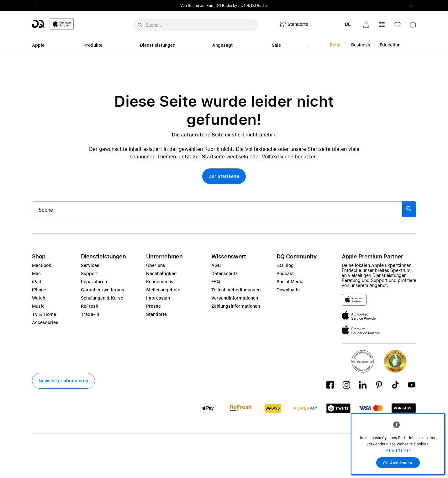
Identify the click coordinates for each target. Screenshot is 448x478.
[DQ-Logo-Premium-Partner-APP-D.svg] (53, 24)
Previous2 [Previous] (39, 6)
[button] (366, 24)
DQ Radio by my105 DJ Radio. (242, 6)
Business (361, 45)
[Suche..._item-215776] (217, 209)
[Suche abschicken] (140, 25)
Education (390, 45)
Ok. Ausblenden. (398, 463)
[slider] (224, 6)
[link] (413, 26)
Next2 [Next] (409, 6)
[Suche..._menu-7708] (196, 25)
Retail (336, 45)
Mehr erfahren (398, 450)
